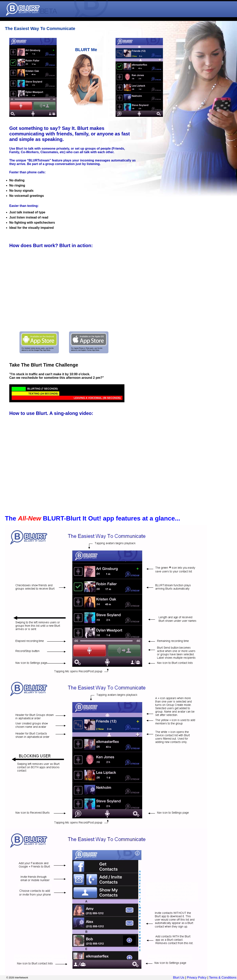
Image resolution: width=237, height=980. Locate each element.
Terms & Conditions (223, 978)
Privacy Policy (197, 978)
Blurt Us (179, 978)
